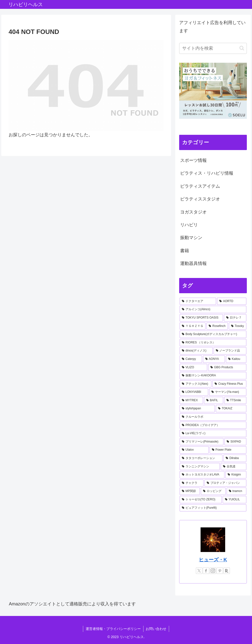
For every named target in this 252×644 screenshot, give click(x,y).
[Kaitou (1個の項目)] (236, 359)
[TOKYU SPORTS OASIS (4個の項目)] (201, 318)
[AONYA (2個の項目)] (214, 359)
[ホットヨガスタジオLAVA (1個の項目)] (202, 475)
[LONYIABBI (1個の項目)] (194, 392)
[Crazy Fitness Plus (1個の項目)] (229, 384)
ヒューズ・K (213, 560)
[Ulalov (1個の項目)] (194, 450)
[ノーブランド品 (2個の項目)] (230, 351)
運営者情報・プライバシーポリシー (113, 629)
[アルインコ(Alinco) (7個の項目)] (213, 309)
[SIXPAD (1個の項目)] (235, 442)
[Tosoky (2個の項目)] (238, 326)
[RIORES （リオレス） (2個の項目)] (213, 343)
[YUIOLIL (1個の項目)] (235, 500)
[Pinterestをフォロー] (220, 571)
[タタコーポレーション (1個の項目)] (201, 458)
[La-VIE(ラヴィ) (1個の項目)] (213, 433)
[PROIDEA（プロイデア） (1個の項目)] (213, 425)
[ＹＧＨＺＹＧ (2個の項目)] (193, 326)
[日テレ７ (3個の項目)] (235, 318)
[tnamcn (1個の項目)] (236, 491)
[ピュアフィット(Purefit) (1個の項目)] (213, 508)
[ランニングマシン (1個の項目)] (200, 467)
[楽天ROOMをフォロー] (227, 571)
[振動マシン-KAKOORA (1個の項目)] (213, 376)
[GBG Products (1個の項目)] (227, 368)
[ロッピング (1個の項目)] (213, 491)
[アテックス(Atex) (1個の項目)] (196, 384)
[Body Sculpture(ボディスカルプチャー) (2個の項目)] (213, 334)
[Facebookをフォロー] (206, 571)
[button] (242, 48)
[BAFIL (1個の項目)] (214, 400)
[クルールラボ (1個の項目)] (213, 417)
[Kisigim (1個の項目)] (236, 475)
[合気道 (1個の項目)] (233, 467)
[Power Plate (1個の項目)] (228, 450)
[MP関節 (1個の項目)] (190, 491)
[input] (213, 48)
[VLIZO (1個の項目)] (193, 368)
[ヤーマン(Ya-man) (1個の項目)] (228, 392)
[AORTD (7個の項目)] (232, 301)
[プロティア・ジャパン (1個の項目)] (225, 483)
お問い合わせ (156, 629)
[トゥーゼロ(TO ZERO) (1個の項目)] (201, 500)
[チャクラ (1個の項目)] (192, 483)
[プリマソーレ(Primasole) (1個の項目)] (202, 442)
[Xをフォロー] (199, 571)
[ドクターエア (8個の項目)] (198, 301)
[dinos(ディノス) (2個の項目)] (196, 351)
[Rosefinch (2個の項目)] (217, 326)
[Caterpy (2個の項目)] (191, 359)
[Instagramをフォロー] (213, 571)
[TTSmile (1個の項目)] (235, 400)
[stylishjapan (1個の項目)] (197, 409)
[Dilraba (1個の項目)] (235, 458)
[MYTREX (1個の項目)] (191, 400)
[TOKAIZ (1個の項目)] (231, 409)
